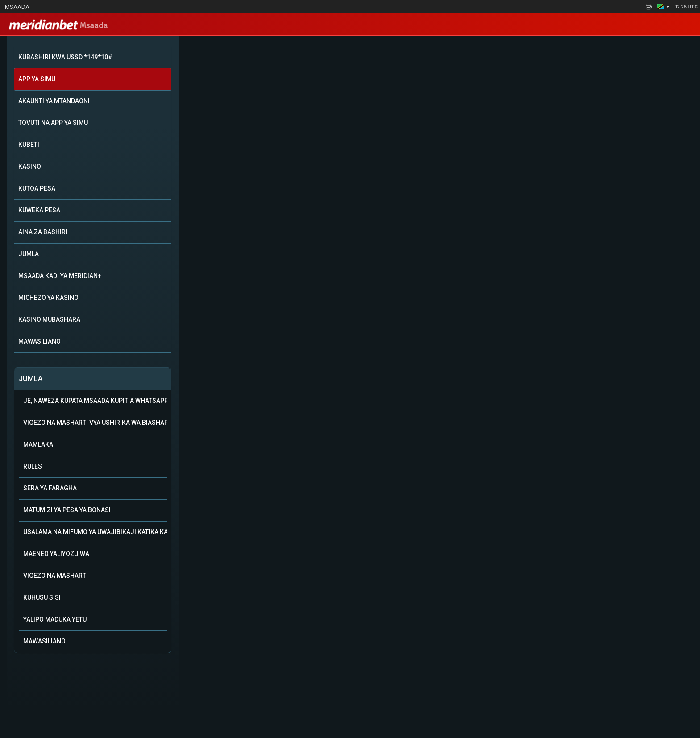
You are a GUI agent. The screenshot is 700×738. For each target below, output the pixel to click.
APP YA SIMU (37, 79)
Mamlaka (38, 444)
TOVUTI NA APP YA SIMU (53, 123)
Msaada (17, 7)
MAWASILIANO (40, 341)
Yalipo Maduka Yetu (55, 619)
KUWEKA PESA (39, 210)
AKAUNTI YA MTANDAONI (54, 101)
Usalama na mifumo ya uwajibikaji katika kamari (95, 532)
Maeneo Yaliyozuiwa (56, 554)
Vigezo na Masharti (56, 576)
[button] (663, 7)
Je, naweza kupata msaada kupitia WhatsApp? (95, 401)
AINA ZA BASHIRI (43, 232)
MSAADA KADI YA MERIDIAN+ (60, 276)
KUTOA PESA (37, 188)
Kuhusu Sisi (42, 597)
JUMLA (29, 254)
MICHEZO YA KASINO (48, 298)
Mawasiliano (44, 641)
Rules (33, 466)
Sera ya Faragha (50, 488)
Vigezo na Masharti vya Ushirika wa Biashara (95, 423)
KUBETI (29, 145)
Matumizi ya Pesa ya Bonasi (67, 510)
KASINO (30, 166)
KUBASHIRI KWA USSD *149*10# (65, 57)
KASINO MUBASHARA (49, 319)
